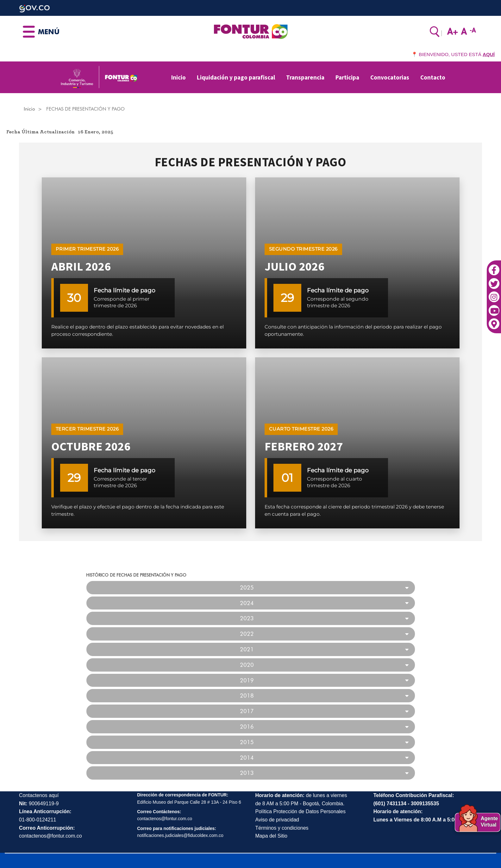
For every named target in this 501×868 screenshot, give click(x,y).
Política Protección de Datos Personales (301, 811)
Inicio (178, 77)
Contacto (433, 77)
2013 (247, 773)
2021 (247, 649)
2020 (247, 665)
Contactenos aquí (39, 795)
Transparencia (305, 77)
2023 (247, 618)
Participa (347, 77)
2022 (247, 634)
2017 (247, 711)
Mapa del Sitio (271, 836)
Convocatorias (390, 77)
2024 (247, 603)
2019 (247, 680)
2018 (247, 696)
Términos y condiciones (282, 828)
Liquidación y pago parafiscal (236, 77)
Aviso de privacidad (277, 820)
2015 (247, 742)
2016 (247, 727)
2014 (247, 758)
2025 (247, 588)
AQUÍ (489, 54)
